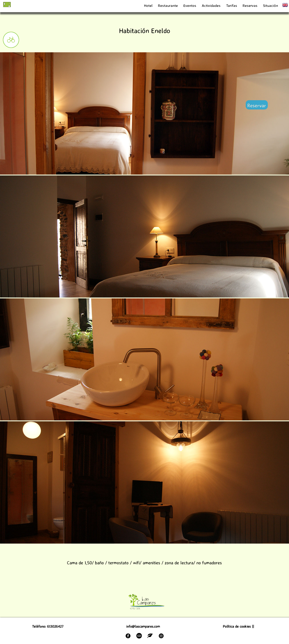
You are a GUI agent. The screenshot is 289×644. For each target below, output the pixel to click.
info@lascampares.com (143, 626)
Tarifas (232, 5)
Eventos (190, 5)
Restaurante (168, 5)
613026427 (55, 626)
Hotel (148, 5)
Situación (270, 5)
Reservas (251, 5)
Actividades (211, 5)
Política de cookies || (238, 626)
